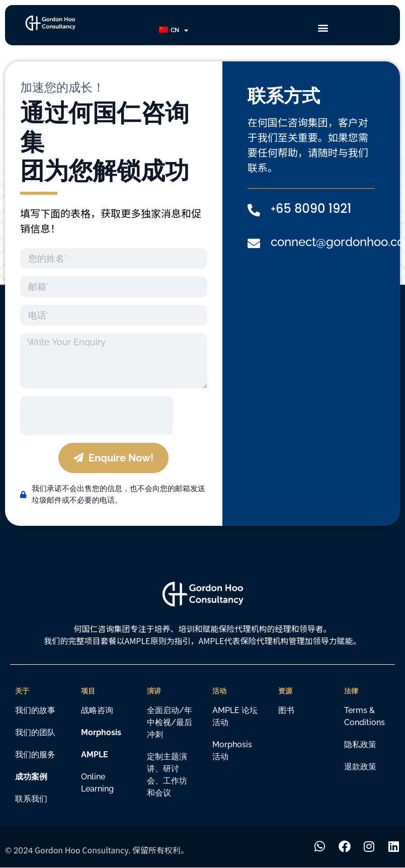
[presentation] (97, 416)
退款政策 (360, 767)
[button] (323, 28)
